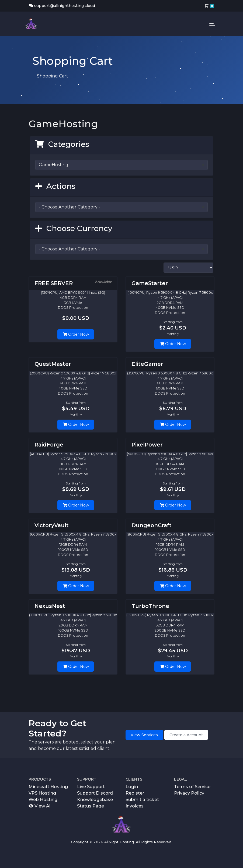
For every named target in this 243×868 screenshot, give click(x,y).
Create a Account (186, 735)
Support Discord (95, 793)
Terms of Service (192, 787)
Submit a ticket (142, 800)
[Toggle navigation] (212, 24)
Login (132, 787)
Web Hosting (43, 800)
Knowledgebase (95, 800)
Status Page (91, 806)
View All (40, 806)
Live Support (91, 787)
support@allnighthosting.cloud (62, 6)
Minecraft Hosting (48, 787)
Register (135, 793)
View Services (144, 735)
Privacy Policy (189, 793)
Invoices (135, 806)
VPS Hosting (42, 793)
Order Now (76, 334)
